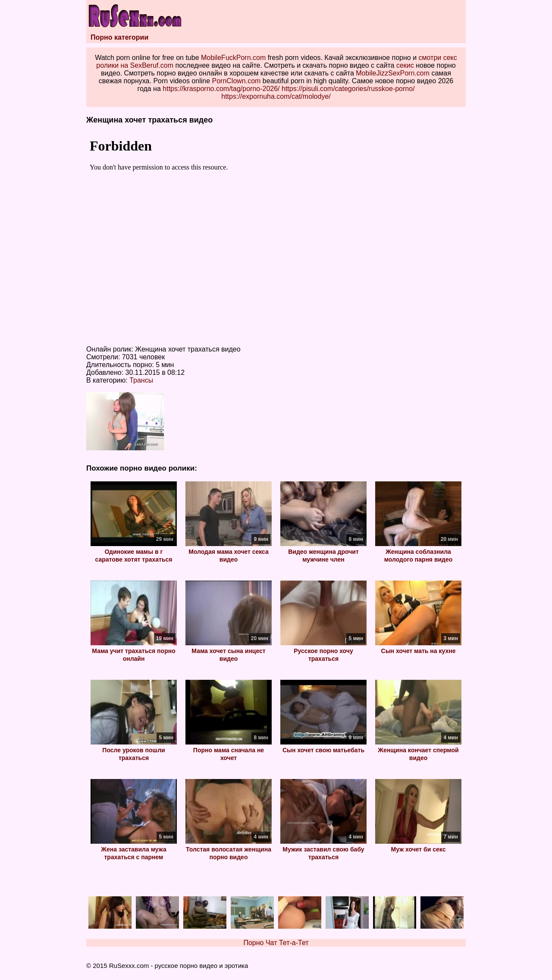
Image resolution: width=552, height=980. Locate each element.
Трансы (141, 380)
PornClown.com (236, 81)
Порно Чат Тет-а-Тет (276, 943)
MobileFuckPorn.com (233, 58)
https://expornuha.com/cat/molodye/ (276, 96)
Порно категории (119, 37)
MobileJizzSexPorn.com (393, 73)
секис (405, 65)
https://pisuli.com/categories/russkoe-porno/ (348, 89)
